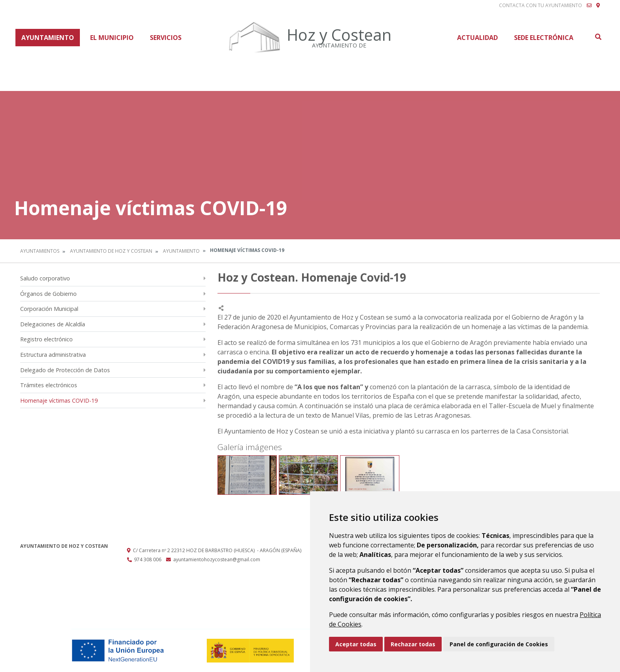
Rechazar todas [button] (413, 644)
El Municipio (112, 38)
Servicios (166, 38)
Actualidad (477, 38)
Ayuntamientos (40, 251)
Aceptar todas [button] (356, 644)
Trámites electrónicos (49, 385)
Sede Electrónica (544, 38)
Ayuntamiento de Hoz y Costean (111, 251)
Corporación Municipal (49, 309)
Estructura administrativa (53, 355)
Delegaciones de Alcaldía (53, 324)
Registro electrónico (46, 339)
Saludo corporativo (45, 278)
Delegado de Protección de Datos (65, 370)
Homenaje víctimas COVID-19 (59, 400)
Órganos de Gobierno (48, 294)
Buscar (598, 37)
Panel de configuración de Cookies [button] (499, 644)
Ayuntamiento (48, 38)
